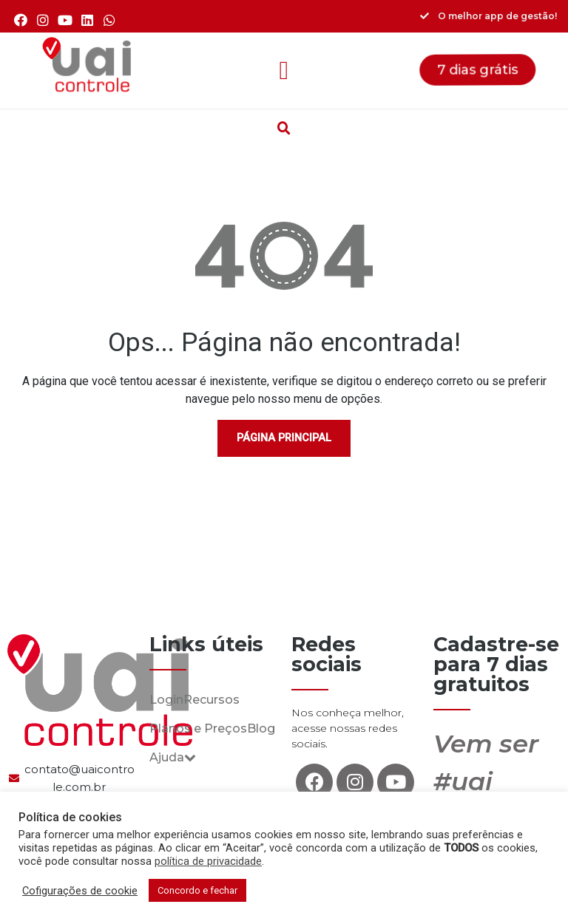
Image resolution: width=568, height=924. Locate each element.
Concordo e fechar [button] (197, 890)
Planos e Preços (198, 728)
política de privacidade (208, 861)
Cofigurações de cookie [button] (80, 891)
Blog (261, 728)
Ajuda (173, 757)
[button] (284, 71)
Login (166, 700)
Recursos (212, 700)
